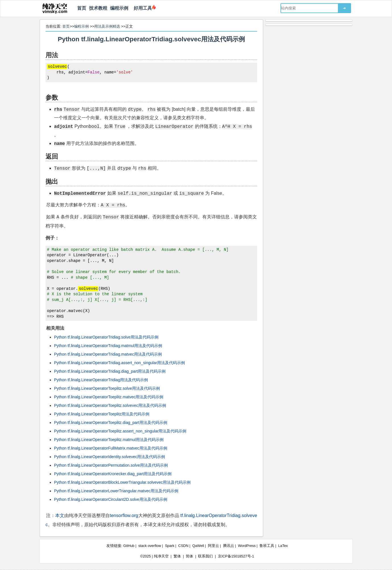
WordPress (247, 546)
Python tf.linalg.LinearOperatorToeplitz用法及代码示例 (102, 414)
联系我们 (205, 556)
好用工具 (142, 8)
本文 (60, 515)
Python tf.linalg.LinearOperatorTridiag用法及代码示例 (101, 380)
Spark (170, 546)
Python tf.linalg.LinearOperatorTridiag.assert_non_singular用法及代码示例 (119, 363)
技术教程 (98, 8)
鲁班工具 (267, 546)
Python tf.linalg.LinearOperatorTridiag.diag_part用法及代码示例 (110, 371)
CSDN (183, 546)
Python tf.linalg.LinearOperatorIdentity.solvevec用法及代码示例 (110, 457)
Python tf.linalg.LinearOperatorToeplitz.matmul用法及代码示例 (109, 440)
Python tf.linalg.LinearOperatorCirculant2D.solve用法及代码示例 (111, 499)
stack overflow (150, 546)
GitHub (129, 546)
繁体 (177, 556)
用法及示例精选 (107, 26)
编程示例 (119, 8)
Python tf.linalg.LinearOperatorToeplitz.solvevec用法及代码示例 (110, 405)
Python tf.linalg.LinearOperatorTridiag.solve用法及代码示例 (106, 337)
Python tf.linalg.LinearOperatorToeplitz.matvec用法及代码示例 (109, 397)
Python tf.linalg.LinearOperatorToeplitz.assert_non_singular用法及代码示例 (120, 431)
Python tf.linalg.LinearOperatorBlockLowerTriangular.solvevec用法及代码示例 (122, 482)
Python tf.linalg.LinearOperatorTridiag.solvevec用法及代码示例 (151, 39)
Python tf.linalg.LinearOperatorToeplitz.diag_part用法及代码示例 (111, 423)
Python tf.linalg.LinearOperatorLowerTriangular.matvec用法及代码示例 (116, 491)
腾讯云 (229, 546)
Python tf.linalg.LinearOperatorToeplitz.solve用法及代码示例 (107, 388)
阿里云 (213, 546)
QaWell (198, 546)
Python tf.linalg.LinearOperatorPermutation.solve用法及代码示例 (111, 465)
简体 (189, 556)
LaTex (283, 546)
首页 (82, 8)
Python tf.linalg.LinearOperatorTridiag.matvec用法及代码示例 (108, 354)
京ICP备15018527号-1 (236, 556)
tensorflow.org (124, 515)
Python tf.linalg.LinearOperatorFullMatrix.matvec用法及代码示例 (111, 448)
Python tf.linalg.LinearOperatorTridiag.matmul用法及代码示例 (108, 346)
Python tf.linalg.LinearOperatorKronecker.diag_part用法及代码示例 (113, 474)
